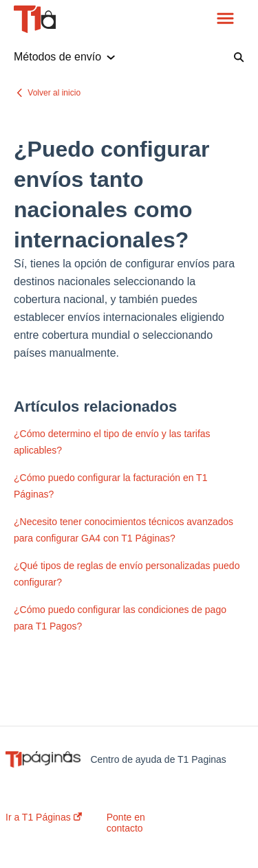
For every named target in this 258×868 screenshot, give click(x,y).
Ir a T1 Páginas (44, 817)
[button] (225, 19)
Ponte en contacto (126, 823)
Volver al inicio (54, 93)
